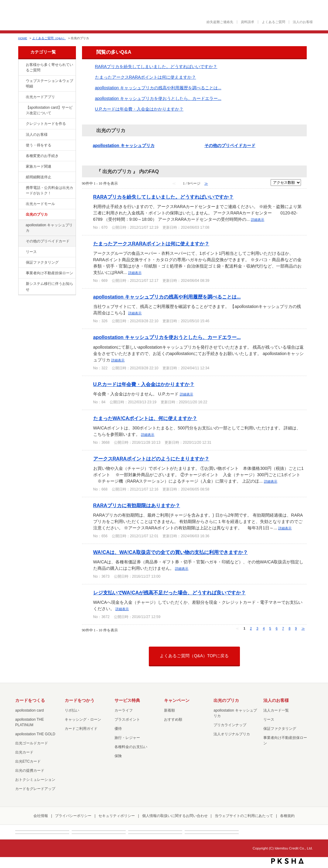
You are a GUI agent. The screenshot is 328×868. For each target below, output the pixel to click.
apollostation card (29, 710)
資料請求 (248, 22)
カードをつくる (30, 700)
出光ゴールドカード (32, 743)
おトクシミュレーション (35, 780)
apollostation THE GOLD (35, 734)
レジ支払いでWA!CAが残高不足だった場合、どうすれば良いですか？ (170, 593)
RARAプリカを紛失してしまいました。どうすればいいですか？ (156, 67)
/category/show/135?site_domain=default (22, 81)
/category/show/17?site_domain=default (22, 225)
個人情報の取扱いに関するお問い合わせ (175, 816)
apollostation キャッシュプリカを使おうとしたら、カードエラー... (158, 98)
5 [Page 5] (270, 628)
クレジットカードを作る (46, 124)
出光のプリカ (37, 214)
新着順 (169, 710)
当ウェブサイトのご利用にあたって (244, 816)
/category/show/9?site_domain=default (22, 145)
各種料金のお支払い (131, 747)
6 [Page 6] (277, 628)
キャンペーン (177, 700)
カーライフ (124, 710)
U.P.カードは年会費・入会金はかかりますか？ (139, 109)
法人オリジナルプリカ (232, 734)
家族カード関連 (39, 166)
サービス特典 (127, 700)
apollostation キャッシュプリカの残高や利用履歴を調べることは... (158, 88)
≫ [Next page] (303, 628)
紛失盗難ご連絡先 (220, 22)
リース (31, 252)
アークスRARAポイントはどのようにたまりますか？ (151, 459)
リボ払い (72, 710)
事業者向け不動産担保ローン (50, 273)
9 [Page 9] (296, 628)
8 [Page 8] (289, 628)
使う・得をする (39, 145)
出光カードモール (40, 204)
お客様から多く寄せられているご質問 (50, 67)
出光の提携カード (30, 771)
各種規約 (287, 816)
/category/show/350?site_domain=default (22, 284)
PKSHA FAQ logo (287, 861)
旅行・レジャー (127, 738)
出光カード (24, 752)
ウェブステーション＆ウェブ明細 (50, 84)
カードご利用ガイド (81, 729)
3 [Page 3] (257, 628)
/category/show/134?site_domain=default (22, 65)
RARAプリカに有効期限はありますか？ (137, 505)
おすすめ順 (173, 719)
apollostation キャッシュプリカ (49, 228)
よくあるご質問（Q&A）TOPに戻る (194, 656)
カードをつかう (80, 700)
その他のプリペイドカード (48, 241)
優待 (118, 729)
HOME (23, 38)
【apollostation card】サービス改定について (49, 110)
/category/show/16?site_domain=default (22, 215)
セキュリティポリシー (117, 816)
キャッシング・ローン (83, 719)
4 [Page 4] (264, 628)
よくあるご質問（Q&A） (49, 38)
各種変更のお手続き (42, 156)
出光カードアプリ (40, 97)
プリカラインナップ (230, 725)
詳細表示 (258, 220)
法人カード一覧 (276, 710)
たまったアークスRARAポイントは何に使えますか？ (146, 77)
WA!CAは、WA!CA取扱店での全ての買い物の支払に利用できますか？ (171, 552)
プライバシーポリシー (73, 816)
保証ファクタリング (42, 262)
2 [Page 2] (251, 628)
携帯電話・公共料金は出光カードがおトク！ (50, 190)
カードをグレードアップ (35, 789)
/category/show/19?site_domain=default (22, 241)
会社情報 (41, 816)
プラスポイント (127, 719)
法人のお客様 (303, 22)
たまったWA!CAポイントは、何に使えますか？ (145, 418)
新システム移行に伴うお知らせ (50, 286)
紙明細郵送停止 (39, 177)
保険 (118, 756)
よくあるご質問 (273, 22)
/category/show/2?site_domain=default (22, 124)
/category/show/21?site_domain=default (22, 135)
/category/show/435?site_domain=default (22, 97)
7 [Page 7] (283, 628)
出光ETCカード (28, 761)
